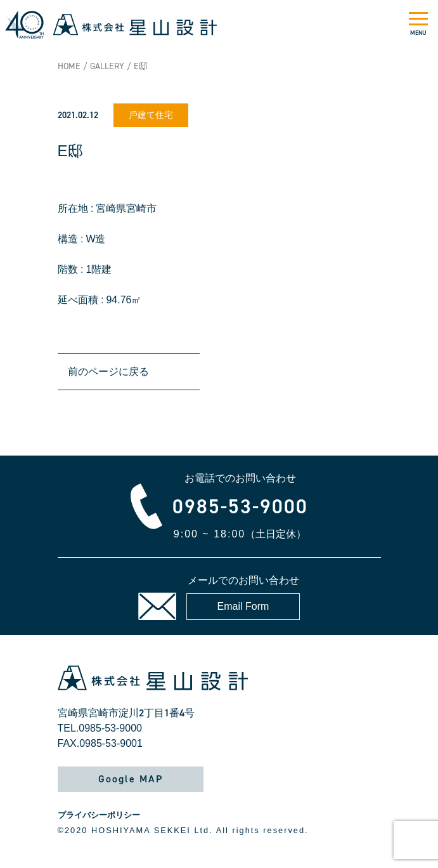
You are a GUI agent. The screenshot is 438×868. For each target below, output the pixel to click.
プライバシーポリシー (99, 815)
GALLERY (107, 66)
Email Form (243, 606)
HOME (69, 66)
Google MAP (131, 779)
